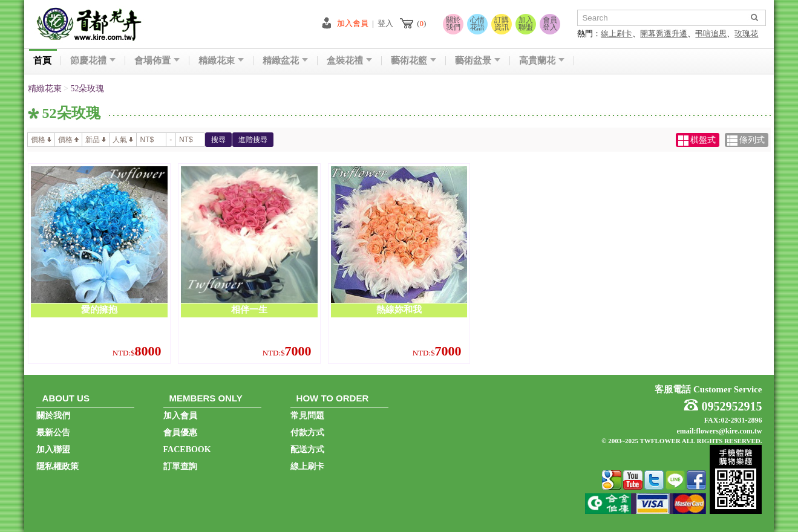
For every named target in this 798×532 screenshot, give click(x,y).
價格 (41, 140)
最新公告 (53, 433)
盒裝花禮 (349, 61)
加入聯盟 (526, 24)
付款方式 (307, 433)
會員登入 (550, 24)
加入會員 (353, 23)
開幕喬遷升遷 (664, 34)
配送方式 (307, 449)
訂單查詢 (180, 466)
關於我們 (453, 24)
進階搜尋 (253, 140)
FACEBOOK (187, 449)
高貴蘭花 (542, 61)
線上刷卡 (616, 34)
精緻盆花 (285, 61)
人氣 (123, 140)
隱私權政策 (57, 466)
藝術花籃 (414, 61)
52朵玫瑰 (87, 89)
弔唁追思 (711, 34)
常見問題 (307, 416)
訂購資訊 (502, 24)
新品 (96, 140)
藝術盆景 (478, 61)
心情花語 (477, 24)
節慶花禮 (93, 61)
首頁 (42, 61)
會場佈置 (157, 61)
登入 (385, 23)
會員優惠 (180, 433)
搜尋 (218, 140)
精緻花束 (221, 61)
